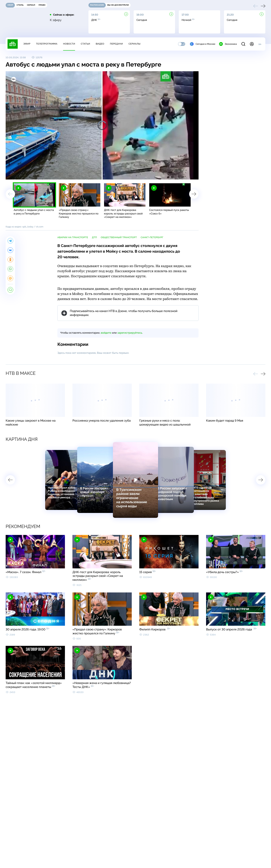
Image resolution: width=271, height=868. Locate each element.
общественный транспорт (119, 237)
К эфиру (56, 20)
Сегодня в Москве (203, 44)
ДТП (94, 237)
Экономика (228, 44)
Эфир (27, 44)
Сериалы (135, 44)
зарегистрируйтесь (130, 333)
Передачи (116, 44)
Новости (69, 44)
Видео (100, 44)
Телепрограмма (47, 44)
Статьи (85, 44)
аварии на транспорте (73, 237)
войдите (106, 333)
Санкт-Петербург (152, 237)
